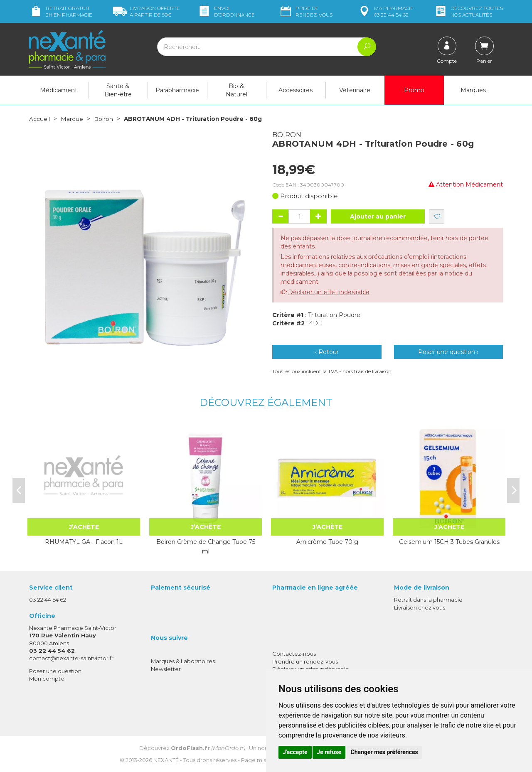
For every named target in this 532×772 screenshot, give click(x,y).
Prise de (306, 11)
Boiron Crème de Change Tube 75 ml (206, 546)
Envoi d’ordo (226, 11)
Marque (72, 119)
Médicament (59, 90)
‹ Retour (327, 352)
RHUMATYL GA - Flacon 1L (84, 542)
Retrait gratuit (61, 11)
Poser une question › (448, 352)
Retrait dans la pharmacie (428, 600)
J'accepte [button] (295, 752)
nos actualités (468, 11)
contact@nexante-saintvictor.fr (71, 658)
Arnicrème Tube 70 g (327, 542)
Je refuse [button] (329, 752)
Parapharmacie (177, 90)
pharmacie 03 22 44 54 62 (385, 11)
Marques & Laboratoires (183, 661)
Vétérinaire (355, 90)
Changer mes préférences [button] (384, 752)
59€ (147, 11)
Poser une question (55, 671)
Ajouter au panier (378, 216)
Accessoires (296, 90)
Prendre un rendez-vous (305, 661)
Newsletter (166, 669)
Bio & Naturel (236, 90)
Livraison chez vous (420, 607)
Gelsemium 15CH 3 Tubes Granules (449, 542)
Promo (414, 90)
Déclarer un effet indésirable (329, 292)
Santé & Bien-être (118, 90)
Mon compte (47, 679)
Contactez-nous (294, 654)
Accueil (39, 119)
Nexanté (166, 760)
